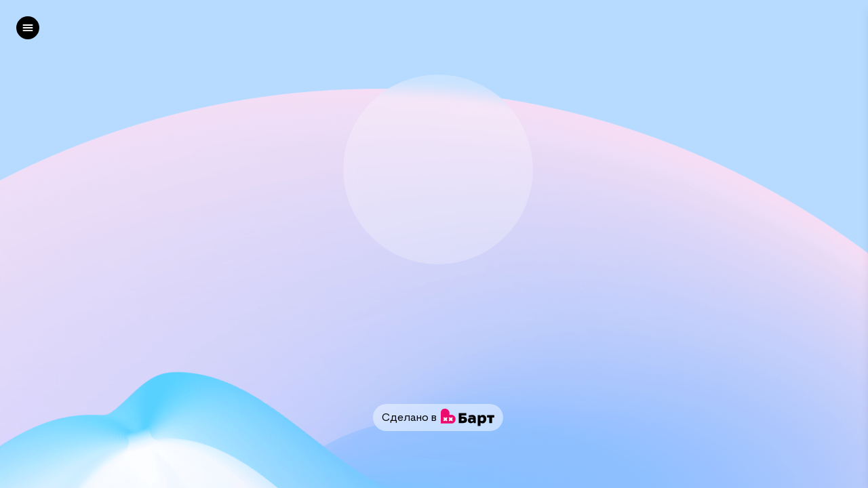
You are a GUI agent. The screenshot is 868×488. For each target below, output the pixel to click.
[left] (28, 28)
